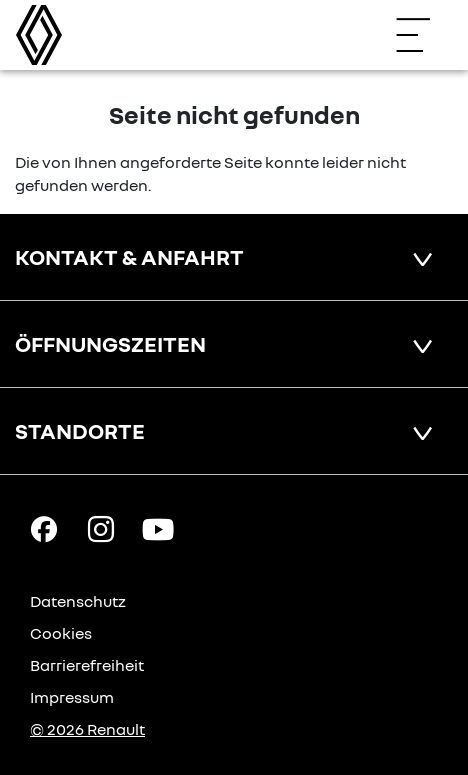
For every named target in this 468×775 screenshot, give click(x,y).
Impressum (72, 697)
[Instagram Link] (101, 528)
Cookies (61, 633)
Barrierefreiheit (87, 665)
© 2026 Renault (87, 729)
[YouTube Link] (158, 528)
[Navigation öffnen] (423, 35)
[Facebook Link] (44, 528)
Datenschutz (78, 601)
